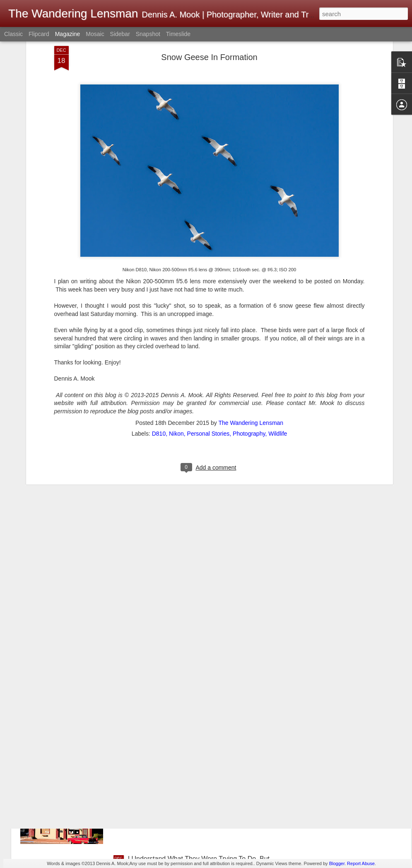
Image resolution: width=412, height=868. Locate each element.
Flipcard (39, 34)
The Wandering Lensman (251, 346)
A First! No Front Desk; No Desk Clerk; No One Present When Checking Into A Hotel (197, 674)
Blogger (337, 863)
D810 (159, 357)
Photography (249, 357)
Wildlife (278, 357)
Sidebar (120, 34)
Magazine (68, 34)
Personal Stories (208, 357)
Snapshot (148, 34)
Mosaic (95, 34)
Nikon (176, 357)
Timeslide (178, 34)
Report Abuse (361, 863)
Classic (13, 34)
